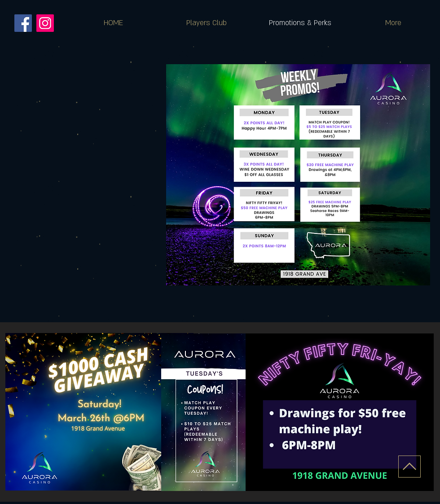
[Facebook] (23, 23)
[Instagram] (45, 23)
